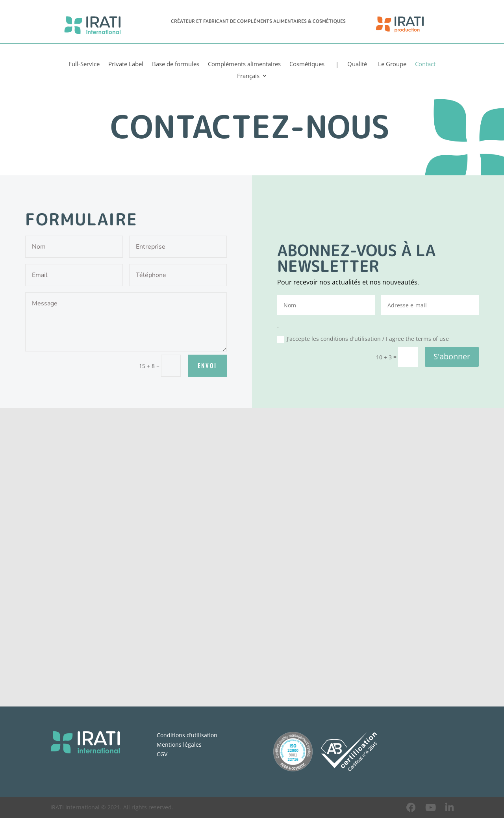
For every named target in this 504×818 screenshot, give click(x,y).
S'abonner (452, 356)
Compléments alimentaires (244, 64)
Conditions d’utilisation (187, 735)
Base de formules (176, 64)
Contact (425, 64)
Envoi (207, 365)
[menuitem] (252, 77)
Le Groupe (391, 64)
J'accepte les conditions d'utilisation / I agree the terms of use (363, 339)
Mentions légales (179, 745)
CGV (162, 754)
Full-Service (84, 64)
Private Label (126, 64)
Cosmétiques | (314, 64)
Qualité (357, 64)
